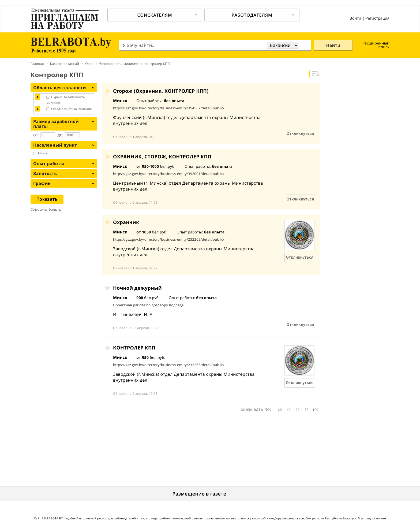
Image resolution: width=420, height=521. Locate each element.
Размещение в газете (199, 494)
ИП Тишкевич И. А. (133, 314)
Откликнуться (300, 133)
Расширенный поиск (376, 45)
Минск (43, 153)
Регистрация (377, 18)
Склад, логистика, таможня (71, 109)
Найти (333, 45)
